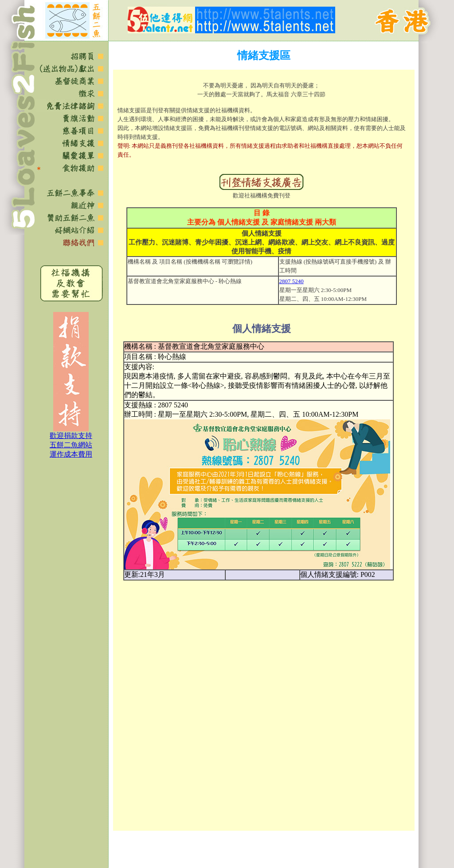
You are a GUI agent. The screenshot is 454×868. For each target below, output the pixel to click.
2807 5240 (292, 281)
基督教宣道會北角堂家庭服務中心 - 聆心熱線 (185, 281)
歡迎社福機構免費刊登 (262, 195)
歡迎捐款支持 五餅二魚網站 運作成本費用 (71, 445)
